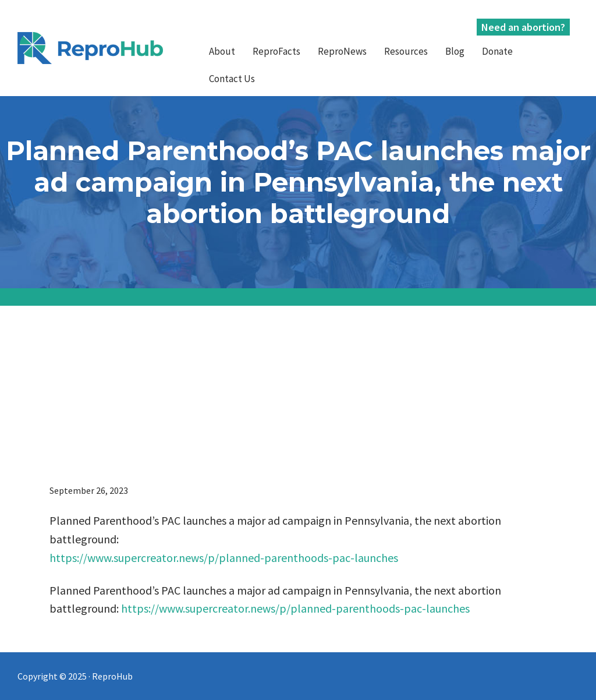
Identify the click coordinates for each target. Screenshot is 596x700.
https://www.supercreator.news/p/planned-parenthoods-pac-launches (224, 558)
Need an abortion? (523, 27)
